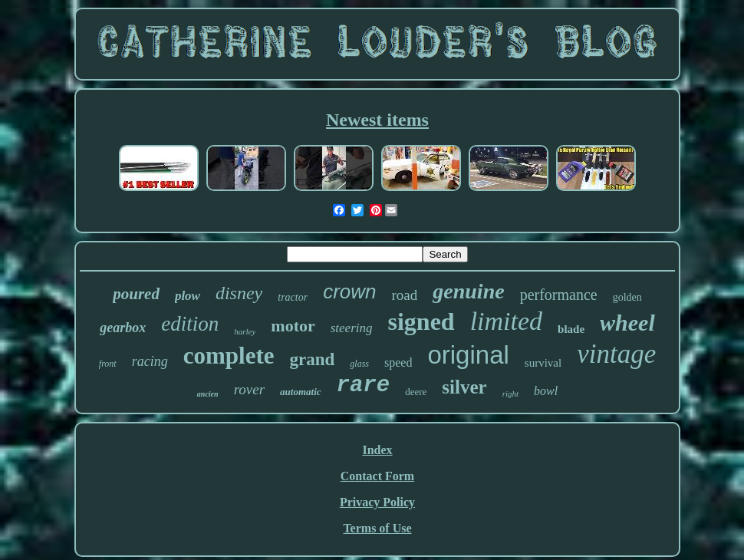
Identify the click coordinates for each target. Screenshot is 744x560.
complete (229, 356)
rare (364, 385)
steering (352, 328)
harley (245, 331)
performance (559, 295)
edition (190, 324)
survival (543, 363)
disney (239, 293)
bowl (546, 391)
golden (627, 297)
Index (377, 450)
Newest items (377, 120)
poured (136, 294)
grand (313, 359)
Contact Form (377, 476)
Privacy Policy (377, 502)
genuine (468, 291)
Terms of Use (377, 528)
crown (349, 292)
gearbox (123, 328)
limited (506, 321)
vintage (616, 354)
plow (188, 296)
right (510, 394)
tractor (293, 297)
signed (421, 321)
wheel (627, 323)
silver (464, 387)
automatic (300, 392)
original (468, 355)
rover (249, 389)
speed (398, 362)
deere (416, 392)
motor (293, 326)
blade (571, 329)
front (108, 364)
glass (359, 364)
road (405, 295)
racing (150, 361)
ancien (208, 394)
